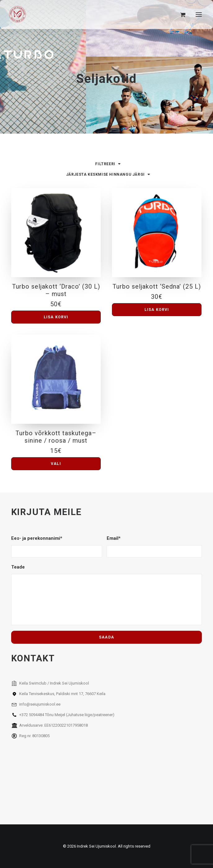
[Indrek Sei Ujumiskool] (18, 15)
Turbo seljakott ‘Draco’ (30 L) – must (56, 290)
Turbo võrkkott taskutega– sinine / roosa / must (56, 437)
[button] (199, 15)
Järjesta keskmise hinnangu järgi (105, 174)
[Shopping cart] (180, 15)
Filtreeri (105, 164)
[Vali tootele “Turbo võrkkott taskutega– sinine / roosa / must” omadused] (56, 464)
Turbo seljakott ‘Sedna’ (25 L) (157, 286)
